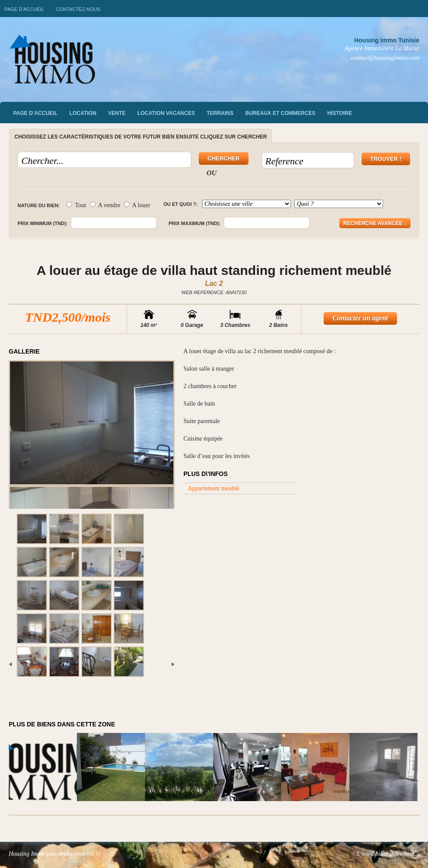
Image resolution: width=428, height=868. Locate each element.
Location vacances (166, 113)
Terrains (220, 113)
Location (83, 113)
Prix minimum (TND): (43, 223)
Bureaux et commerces (281, 113)
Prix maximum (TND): (195, 223)
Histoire (339, 113)
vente (117, 113)
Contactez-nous (78, 9)
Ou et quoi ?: (180, 204)
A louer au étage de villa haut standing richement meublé (214, 270)
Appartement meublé (214, 488)
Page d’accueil (24, 9)
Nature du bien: (39, 205)
